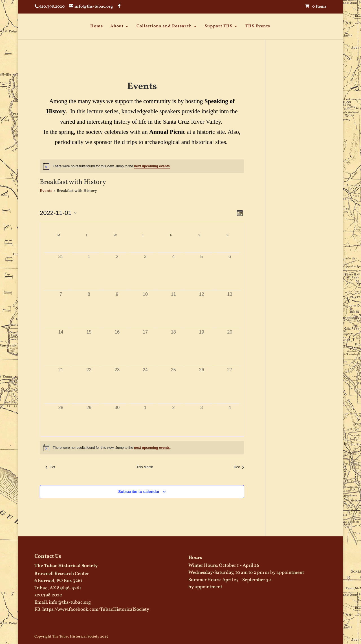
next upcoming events (152, 166)
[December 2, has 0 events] (173, 418)
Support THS (219, 26)
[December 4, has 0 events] (230, 418)
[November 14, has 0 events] (61, 342)
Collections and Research (164, 26)
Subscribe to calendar (139, 492)
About (117, 26)
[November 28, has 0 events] (61, 418)
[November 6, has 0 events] (230, 267)
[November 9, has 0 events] (117, 304)
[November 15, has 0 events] (89, 342)
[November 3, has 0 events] (145, 267)
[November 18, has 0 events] (173, 342)
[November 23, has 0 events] (117, 380)
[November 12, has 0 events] (202, 304)
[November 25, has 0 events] (173, 380)
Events (46, 191)
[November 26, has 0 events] (202, 380)
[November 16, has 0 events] (117, 342)
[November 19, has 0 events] (202, 342)
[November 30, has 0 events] (117, 418)
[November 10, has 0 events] (145, 304)
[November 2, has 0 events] (117, 267)
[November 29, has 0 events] (89, 418)
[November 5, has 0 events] (202, 267)
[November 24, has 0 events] (145, 380)
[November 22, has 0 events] (89, 380)
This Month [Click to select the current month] (145, 467)
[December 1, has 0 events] (145, 418)
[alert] (142, 166)
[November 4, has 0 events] (173, 267)
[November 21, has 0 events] (61, 380)
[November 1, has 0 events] (89, 267)
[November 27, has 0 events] (230, 380)
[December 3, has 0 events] (202, 418)
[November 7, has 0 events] (61, 304)
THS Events (258, 26)
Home (97, 26)
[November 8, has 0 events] (89, 304)
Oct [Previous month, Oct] (50, 467)
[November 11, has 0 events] (173, 304)
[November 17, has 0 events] (145, 342)
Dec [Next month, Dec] (239, 467)
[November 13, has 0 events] (230, 304)
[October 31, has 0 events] (61, 267)
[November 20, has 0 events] (230, 342)
